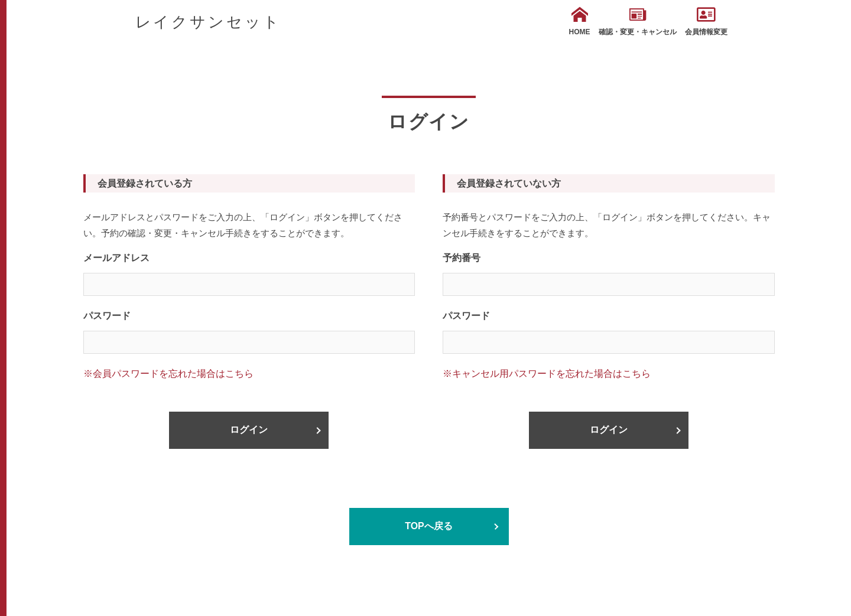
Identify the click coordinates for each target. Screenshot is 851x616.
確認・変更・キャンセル (638, 21)
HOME (580, 21)
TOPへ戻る (429, 526)
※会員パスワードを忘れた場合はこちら (168, 374)
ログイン (249, 430)
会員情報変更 (706, 21)
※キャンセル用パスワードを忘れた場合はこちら (547, 374)
